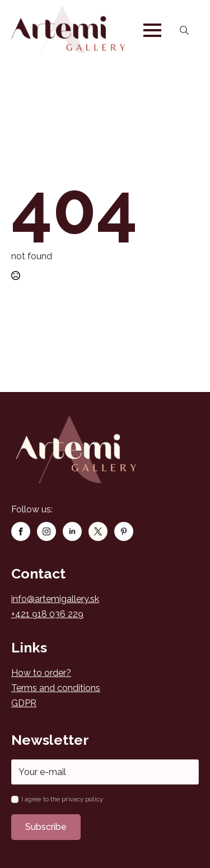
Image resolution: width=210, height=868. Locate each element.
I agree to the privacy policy (62, 799)
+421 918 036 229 (47, 614)
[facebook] (21, 531)
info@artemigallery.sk (55, 599)
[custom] (98, 531)
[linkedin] (72, 531)
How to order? (41, 673)
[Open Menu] (152, 30)
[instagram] (46, 531)
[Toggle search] (184, 30)
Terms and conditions (56, 688)
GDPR (24, 703)
